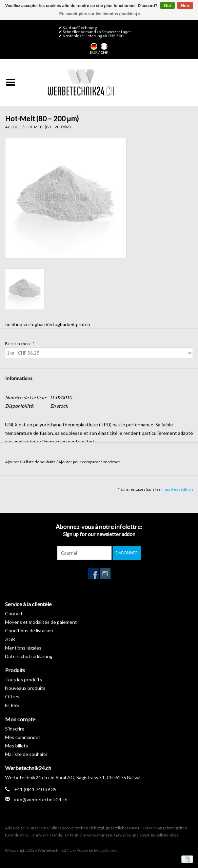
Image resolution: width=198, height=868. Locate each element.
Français (104, 46)
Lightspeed (109, 850)
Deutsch (94, 46)
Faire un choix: (19, 344)
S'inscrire (15, 729)
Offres (12, 696)
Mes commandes (23, 737)
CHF (104, 52)
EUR (94, 52)
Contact (14, 613)
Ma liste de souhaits (26, 754)
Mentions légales (23, 648)
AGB (10, 639)
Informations (19, 378)
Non (185, 6)
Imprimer (111, 462)
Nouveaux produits (25, 688)
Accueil (13, 127)
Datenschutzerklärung (29, 656)
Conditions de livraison (29, 630)
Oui (167, 6)
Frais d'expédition (177, 489)
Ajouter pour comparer (80, 462)
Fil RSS (12, 705)
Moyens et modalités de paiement (41, 622)
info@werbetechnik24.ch (41, 799)
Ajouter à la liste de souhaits (31, 462)
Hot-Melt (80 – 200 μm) (48, 127)
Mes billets (17, 746)
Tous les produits (24, 680)
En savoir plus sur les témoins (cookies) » (100, 14)
